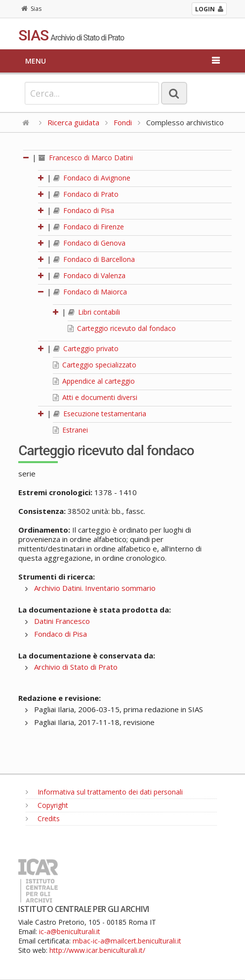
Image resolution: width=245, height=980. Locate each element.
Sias (31, 9)
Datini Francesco (62, 621)
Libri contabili (94, 312)
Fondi (123, 122)
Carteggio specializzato (95, 365)
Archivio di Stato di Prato (76, 667)
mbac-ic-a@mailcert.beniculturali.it (127, 941)
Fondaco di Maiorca (90, 292)
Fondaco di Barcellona (94, 259)
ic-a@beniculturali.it (70, 931)
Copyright (47, 805)
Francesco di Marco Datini (86, 158)
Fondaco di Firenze (89, 227)
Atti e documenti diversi (95, 397)
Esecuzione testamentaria (100, 414)
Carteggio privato (86, 348)
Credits (43, 818)
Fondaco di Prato (86, 194)
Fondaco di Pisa (84, 210)
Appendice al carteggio (94, 381)
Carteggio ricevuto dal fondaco (122, 328)
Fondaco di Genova (89, 243)
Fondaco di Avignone (92, 178)
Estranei (70, 430)
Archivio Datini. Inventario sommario (95, 588)
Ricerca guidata (73, 122)
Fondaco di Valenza (89, 275)
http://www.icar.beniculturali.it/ (97, 950)
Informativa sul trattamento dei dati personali (104, 792)
